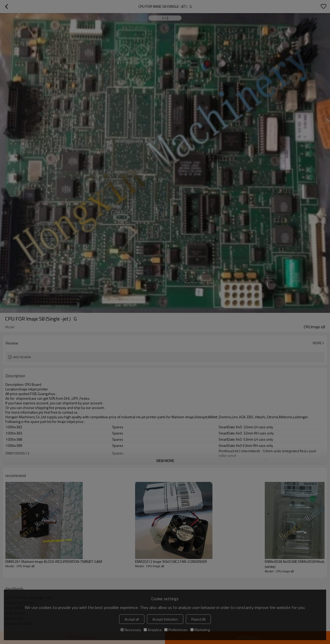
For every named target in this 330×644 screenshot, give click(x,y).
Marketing (200, 630)
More (317, 343)
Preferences (176, 630)
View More (165, 461)
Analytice (153, 630)
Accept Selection (165, 619)
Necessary (131, 630)
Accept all (132, 619)
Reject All (198, 619)
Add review (22, 357)
